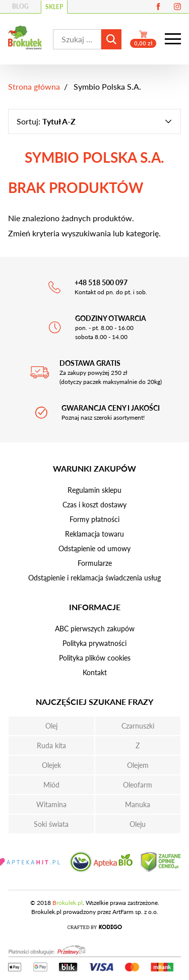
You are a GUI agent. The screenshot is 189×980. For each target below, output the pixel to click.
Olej (51, 726)
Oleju (138, 824)
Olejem (138, 765)
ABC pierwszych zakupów (95, 629)
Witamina (51, 804)
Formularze (95, 563)
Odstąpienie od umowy (94, 548)
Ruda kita (51, 745)
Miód (51, 785)
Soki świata (51, 824)
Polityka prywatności (94, 643)
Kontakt (95, 672)
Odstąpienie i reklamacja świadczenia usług (94, 578)
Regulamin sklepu (94, 490)
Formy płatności (94, 519)
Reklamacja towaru (94, 534)
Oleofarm (138, 785)
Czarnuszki (138, 726)
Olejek (51, 765)
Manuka (138, 804)
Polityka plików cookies (95, 658)
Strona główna (34, 86)
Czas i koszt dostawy (94, 505)
